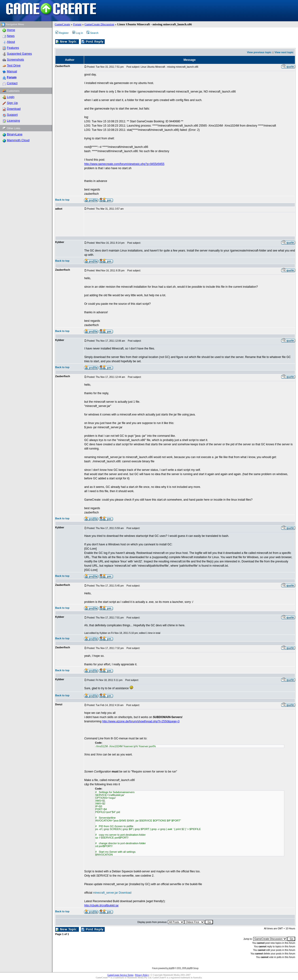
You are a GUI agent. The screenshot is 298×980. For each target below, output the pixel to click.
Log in (78, 33)
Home (11, 30)
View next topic (284, 52)
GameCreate (62, 24)
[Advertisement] (170, 224)
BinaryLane (15, 134)
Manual (12, 71)
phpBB (171, 968)
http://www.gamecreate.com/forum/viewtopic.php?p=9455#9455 (124, 164)
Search (92, 33)
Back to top (62, 200)
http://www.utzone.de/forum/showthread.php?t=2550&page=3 (141, 721)
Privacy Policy (142, 975)
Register (62, 33)
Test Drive (14, 65)
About (11, 42)
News (11, 36)
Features (13, 48)
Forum (77, 24)
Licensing (13, 121)
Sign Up (12, 103)
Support (12, 115)
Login (11, 97)
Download (14, 109)
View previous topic (259, 52)
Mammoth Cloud (18, 140)
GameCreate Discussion (99, 24)
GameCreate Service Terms (121, 975)
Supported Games (19, 54)
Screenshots (15, 60)
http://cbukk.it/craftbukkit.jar (101, 905)
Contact (12, 83)
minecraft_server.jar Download (112, 893)
